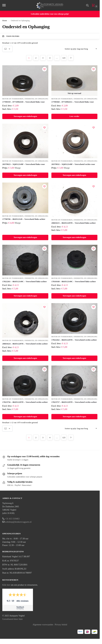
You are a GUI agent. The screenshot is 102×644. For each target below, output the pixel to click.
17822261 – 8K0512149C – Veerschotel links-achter (25, 281)
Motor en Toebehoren (13, 99)
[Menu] (7, 5)
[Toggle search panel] (87, 5)
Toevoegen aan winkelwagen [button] (25, 116)
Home (5, 21)
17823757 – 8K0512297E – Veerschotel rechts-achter (74, 402)
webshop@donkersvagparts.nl (18, 522)
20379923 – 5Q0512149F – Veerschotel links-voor (24, 164)
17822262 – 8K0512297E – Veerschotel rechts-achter (74, 340)
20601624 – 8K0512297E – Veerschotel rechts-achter (25, 344)
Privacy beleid (61, 625)
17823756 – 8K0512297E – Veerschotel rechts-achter (25, 402)
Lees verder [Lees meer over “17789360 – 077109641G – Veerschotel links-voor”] (74, 116)
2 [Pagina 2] (36, 58)
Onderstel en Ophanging (36, 99)
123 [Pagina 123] (64, 58)
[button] (94, 6)
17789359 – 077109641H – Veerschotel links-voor (24, 102)
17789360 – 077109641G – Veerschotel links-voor (73, 102)
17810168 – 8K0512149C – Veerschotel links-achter (74, 281)
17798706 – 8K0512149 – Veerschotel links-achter (24, 219)
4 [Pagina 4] (50, 58)
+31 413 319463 (12, 519)
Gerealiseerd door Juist (12, 619)
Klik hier (6, 585)
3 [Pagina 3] (43, 58)
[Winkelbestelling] (81, 49)
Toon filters (11, 36)
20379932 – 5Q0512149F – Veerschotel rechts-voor (73, 164)
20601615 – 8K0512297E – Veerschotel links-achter (74, 223)
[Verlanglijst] (44, 69)
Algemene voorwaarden (43, 625)
